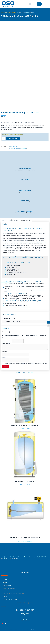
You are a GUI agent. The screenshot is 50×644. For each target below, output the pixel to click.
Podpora (5, 604)
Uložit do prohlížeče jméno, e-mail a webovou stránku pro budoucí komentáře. (25, 376)
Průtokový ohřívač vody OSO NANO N (25, 551)
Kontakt (5, 610)
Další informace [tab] (13, 233)
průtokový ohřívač (23, 161)
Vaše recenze (6, 356)
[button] (30, 4)
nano (16, 161)
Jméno (5, 365)
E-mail (4, 370)
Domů (2, 12)
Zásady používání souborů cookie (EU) (13, 607)
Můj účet (5, 595)
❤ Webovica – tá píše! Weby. (39, 643)
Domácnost (8, 12)
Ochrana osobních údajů (10, 612)
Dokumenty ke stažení (9, 601)
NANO (14, 12)
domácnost (12, 161)
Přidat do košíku (13, 151)
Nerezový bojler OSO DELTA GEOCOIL (25, 438)
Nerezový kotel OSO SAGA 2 (25, 495)
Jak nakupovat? (7, 598)
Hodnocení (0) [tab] (26, 233)
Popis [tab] (4, 233)
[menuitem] (3, 637)
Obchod (5, 593)
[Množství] (4, 152)
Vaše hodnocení (7, 354)
